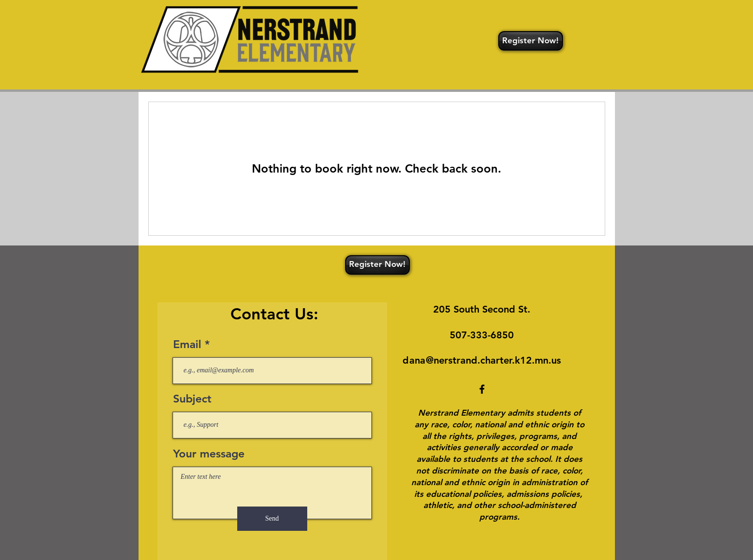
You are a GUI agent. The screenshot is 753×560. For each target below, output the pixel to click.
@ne (435, 360)
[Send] (272, 519)
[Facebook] (482, 389)
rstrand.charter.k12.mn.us (503, 360)
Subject (192, 399)
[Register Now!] (531, 41)
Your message (209, 454)
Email (187, 344)
